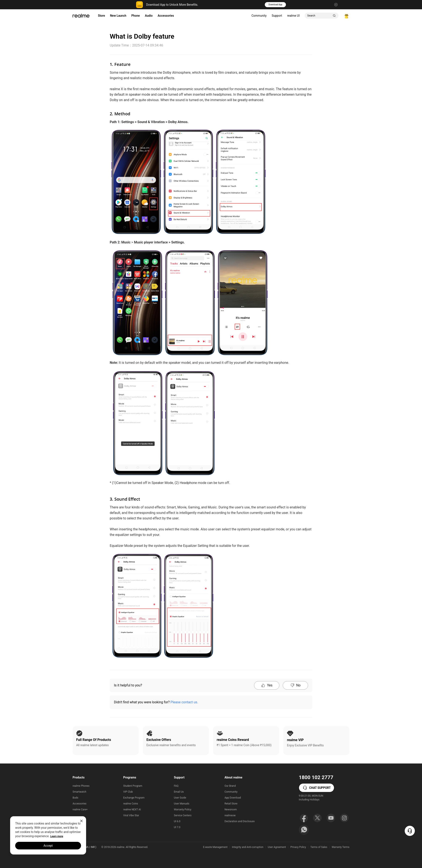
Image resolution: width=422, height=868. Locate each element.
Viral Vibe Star (131, 815)
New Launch (118, 16)
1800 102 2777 (316, 777)
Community (259, 16)
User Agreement (277, 847)
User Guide (180, 798)
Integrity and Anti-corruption (248, 847)
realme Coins (131, 804)
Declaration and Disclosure (240, 821)
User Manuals (182, 804)
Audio (149, 16)
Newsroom (231, 810)
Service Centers (183, 815)
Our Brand (230, 786)
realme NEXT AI (132, 810)
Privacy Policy (298, 847)
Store (101, 16)
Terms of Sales (319, 847)
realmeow (230, 815)
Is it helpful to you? (128, 685)
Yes (267, 685)
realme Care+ (80, 810)
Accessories (166, 16)
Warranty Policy (183, 810)
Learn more (57, 836)
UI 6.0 (177, 821)
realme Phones (81, 786)
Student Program (133, 786)
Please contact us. (184, 702)
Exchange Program (134, 798)
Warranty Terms (341, 847)
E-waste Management (215, 847)
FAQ (176, 786)
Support (277, 16)
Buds (75, 798)
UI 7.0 (177, 827)
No (295, 685)
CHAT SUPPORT (316, 788)
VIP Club (128, 792)
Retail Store (231, 804)
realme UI (293, 16)
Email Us (179, 792)
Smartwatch (79, 792)
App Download (233, 798)
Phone (136, 16)
